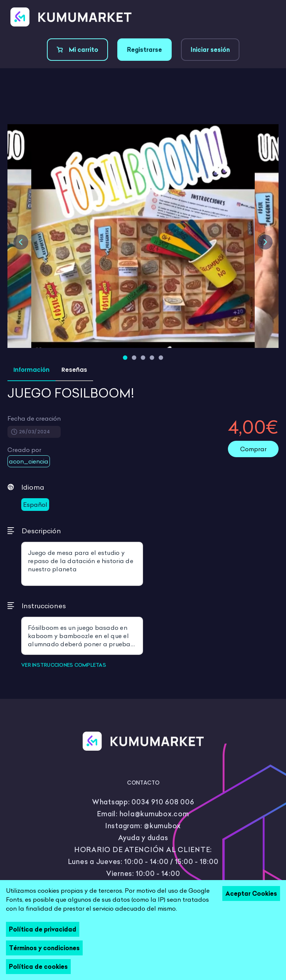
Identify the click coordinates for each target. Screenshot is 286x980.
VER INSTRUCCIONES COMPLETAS (64, 665)
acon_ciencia (29, 461)
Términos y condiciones (44, 948)
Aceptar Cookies (251, 893)
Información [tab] (31, 370)
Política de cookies (38, 967)
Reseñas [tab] (74, 370)
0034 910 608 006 (163, 802)
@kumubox (162, 826)
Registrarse (144, 50)
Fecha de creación (34, 418)
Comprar (253, 449)
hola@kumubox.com (154, 814)
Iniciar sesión (210, 50)
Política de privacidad (43, 929)
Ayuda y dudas (143, 838)
